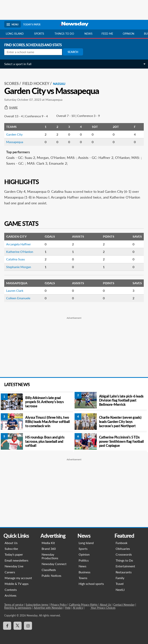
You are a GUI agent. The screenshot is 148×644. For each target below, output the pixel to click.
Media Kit (48, 543)
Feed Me (107, 34)
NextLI (120, 590)
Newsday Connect (54, 564)
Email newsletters (16, 560)
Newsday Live (14, 566)
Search (73, 52)
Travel (120, 584)
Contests (11, 590)
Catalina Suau (16, 259)
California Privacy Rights (83, 605)
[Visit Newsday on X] (18, 626)
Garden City (14, 134)
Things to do (64, 34)
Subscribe (11, 549)
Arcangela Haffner (18, 244)
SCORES (11, 83)
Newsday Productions (50, 556)
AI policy (78, 608)
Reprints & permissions (18, 608)
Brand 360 (49, 549)
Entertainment (125, 566)
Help (68, 608)
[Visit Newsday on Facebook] (7, 626)
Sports (39, 34)
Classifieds (49, 570)
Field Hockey (36, 83)
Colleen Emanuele (18, 298)
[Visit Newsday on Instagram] (28, 626)
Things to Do (124, 560)
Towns (83, 578)
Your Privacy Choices (103, 608)
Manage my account (18, 578)
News (88, 34)
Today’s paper (14, 554)
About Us (11, 543)
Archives (11, 595)
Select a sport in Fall (18, 64)
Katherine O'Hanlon (20, 252)
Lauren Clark (15, 291)
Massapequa (15, 142)
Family (120, 578)
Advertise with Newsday (48, 608)
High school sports (91, 584)
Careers (10, 572)
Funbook (122, 543)
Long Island (15, 34)
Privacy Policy (59, 605)
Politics (84, 560)
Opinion (129, 34)
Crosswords (124, 554)
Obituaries (123, 549)
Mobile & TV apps (17, 584)
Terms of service (14, 605)
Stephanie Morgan (19, 267)
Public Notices (51, 576)
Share (11, 108)
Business (85, 572)
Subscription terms (37, 605)
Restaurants (124, 572)
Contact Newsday (124, 605)
